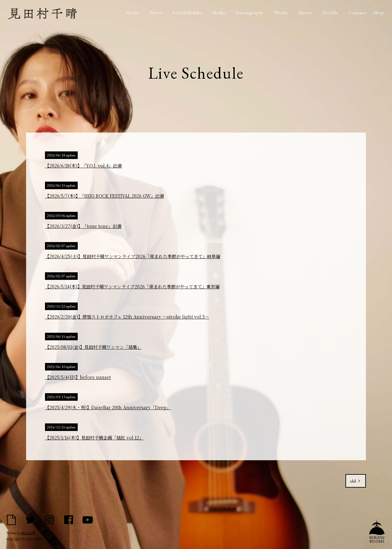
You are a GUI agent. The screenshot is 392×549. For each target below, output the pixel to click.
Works (281, 12)
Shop (379, 12)
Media (219, 12)
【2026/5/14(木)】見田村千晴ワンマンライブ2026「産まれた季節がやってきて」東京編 (132, 286)
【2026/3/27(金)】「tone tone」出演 (83, 226)
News (156, 12)
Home (133, 12)
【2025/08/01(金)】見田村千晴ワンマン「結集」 (93, 347)
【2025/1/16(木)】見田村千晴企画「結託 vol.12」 (94, 438)
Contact (357, 12)
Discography (250, 12)
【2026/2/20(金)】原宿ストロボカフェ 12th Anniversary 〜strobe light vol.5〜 (127, 317)
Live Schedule (187, 12)
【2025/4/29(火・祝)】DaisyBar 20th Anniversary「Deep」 (108, 407)
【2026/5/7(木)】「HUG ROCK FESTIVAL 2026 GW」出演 (104, 196)
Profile (330, 12)
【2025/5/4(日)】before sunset (78, 377)
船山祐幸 (28, 533)
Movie (305, 12)
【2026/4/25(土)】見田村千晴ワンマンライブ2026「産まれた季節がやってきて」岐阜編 (133, 256)
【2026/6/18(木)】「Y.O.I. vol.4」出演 (83, 166)
